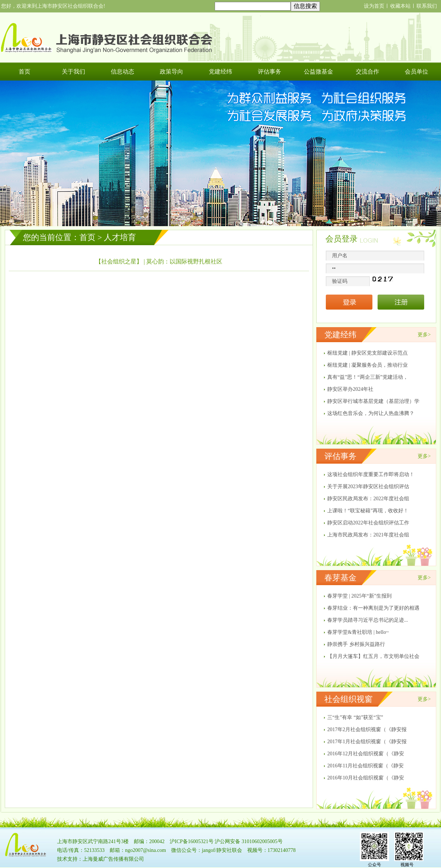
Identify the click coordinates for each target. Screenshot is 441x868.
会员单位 (416, 72)
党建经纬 (220, 72)
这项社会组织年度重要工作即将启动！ (371, 474)
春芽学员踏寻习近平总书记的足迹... (368, 620)
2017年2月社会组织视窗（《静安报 (367, 729)
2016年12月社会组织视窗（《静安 (366, 754)
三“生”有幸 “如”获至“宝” (355, 717)
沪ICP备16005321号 (192, 841)
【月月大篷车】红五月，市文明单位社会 (373, 656)
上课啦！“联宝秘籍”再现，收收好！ (368, 511)
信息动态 (122, 72)
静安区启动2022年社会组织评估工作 (368, 523)
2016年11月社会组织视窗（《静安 (365, 766)
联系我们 (427, 6)
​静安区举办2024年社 (350, 389)
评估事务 (269, 72)
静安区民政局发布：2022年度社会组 (368, 499)
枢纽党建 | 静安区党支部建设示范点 (367, 353)
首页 (24, 72)
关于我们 (73, 72)
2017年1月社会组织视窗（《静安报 (367, 742)
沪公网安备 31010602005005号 (249, 841)
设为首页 (374, 6)
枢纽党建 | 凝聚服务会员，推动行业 (367, 365)
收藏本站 (400, 6)
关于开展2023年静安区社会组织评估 (368, 487)
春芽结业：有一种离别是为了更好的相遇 (373, 608)
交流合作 (367, 72)
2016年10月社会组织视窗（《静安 (366, 778)
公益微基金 (318, 72)
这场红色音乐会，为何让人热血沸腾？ (371, 413)
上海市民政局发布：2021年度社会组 (368, 535)
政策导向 (171, 72)
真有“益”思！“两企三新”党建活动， (368, 377)
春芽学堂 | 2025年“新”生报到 (359, 596)
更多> (424, 335)
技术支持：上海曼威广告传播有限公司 (101, 859)
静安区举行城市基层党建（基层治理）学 (373, 401)
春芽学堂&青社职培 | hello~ (358, 632)
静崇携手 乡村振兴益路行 (356, 644)
